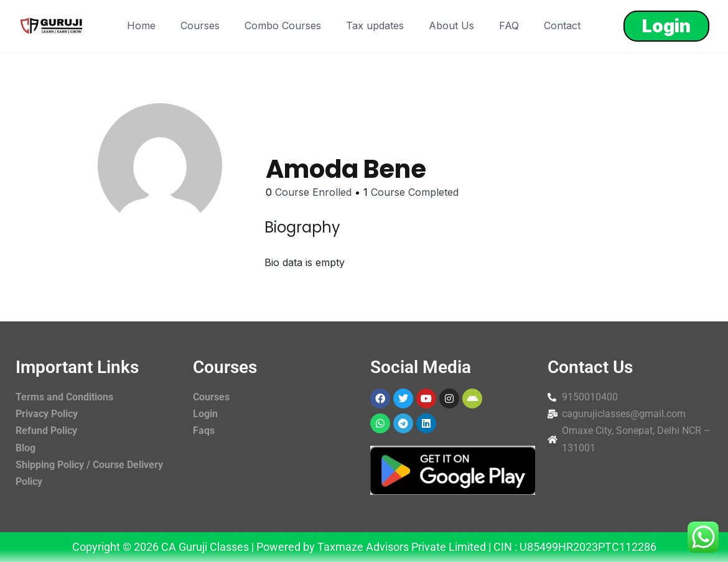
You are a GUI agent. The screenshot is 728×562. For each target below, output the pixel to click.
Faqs (204, 431)
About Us (451, 25)
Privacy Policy (47, 414)
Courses (200, 25)
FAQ (509, 25)
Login (666, 26)
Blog (26, 448)
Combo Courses (283, 25)
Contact (562, 25)
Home (141, 25)
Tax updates (375, 25)
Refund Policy (46, 431)
